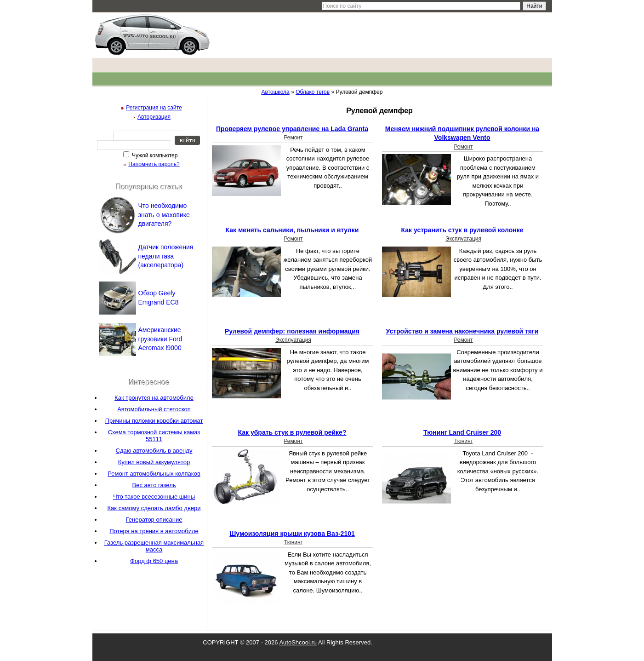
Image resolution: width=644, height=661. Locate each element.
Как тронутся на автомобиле (154, 398)
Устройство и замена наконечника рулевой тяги (462, 331)
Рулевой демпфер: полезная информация (292, 331)
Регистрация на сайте (154, 108)
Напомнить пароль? (154, 164)
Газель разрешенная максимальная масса (154, 546)
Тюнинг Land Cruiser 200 (462, 432)
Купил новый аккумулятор (154, 462)
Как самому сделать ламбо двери (154, 508)
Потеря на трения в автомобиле (154, 531)
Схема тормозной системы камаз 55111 (154, 436)
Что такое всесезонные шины (154, 497)
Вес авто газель (154, 485)
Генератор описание (154, 520)
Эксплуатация (463, 239)
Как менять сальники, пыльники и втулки (292, 230)
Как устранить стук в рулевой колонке (462, 230)
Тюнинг (463, 441)
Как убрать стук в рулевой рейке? (292, 432)
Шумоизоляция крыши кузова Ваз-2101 (292, 534)
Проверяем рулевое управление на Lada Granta (292, 129)
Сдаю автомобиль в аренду (154, 451)
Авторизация (154, 117)
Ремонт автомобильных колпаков (154, 474)
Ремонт (293, 138)
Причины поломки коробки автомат (154, 421)
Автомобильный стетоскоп (154, 409)
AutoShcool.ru (298, 642)
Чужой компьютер (154, 155)
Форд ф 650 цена (154, 561)
